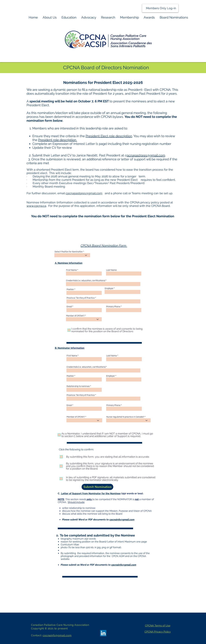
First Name (71, 270)
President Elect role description (109, 136)
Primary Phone (113, 307)
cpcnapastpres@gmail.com (84, 193)
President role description (58, 140)
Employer (109, 289)
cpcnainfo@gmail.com (124, 565)
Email (69, 307)
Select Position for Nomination (69, 252)
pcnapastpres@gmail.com (146, 155)
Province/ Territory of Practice (81, 298)
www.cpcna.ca (36, 206)
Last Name (111, 270)
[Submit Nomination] (97, 487)
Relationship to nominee (78, 386)
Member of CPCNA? (75, 316)
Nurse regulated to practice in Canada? (125, 417)
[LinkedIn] (103, 633)
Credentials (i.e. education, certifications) (86, 281)
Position (70, 289)
